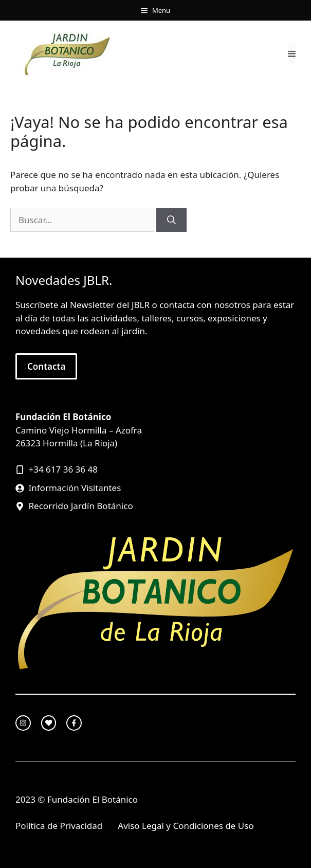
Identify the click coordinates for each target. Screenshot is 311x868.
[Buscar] (171, 220)
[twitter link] (49, 723)
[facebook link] (74, 723)
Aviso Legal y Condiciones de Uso (186, 826)
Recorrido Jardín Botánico (81, 506)
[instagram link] (23, 723)
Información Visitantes (75, 488)
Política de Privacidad (59, 826)
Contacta (46, 366)
